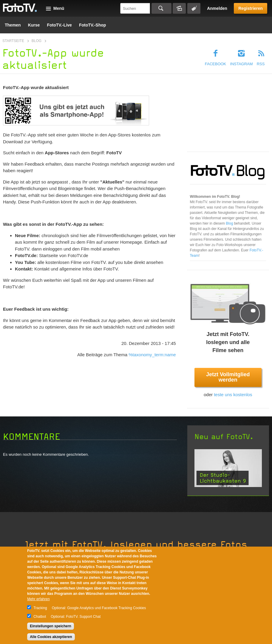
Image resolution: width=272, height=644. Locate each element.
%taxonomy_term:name (152, 355)
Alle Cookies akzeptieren (51, 637)
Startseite (13, 41)
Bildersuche (179, 8)
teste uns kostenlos (233, 395)
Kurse (34, 25)
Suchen (161, 8)
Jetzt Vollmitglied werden (228, 377)
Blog (37, 41)
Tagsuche (194, 8)
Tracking (40, 608)
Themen (13, 25)
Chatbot (40, 617)
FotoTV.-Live (59, 25)
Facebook (216, 64)
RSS (261, 64)
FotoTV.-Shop (92, 25)
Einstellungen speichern (51, 626)
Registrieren (251, 8)
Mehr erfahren (38, 599)
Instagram (241, 64)
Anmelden (217, 8)
